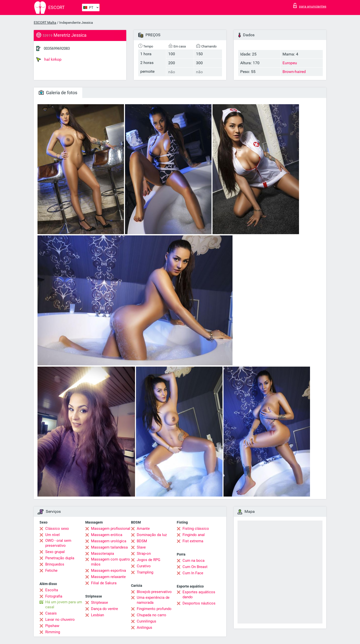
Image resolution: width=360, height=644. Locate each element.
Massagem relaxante (108, 577)
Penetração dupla (60, 558)
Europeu (290, 63)
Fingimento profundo (154, 609)
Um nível (52, 535)
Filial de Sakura (104, 583)
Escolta (52, 590)
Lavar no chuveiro (60, 620)
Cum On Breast (195, 567)
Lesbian (97, 615)
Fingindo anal (194, 535)
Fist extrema (193, 541)
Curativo (144, 566)
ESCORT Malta (45, 22)
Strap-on (144, 554)
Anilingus (144, 628)
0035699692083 (57, 48)
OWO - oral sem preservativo (58, 543)
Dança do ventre (104, 609)
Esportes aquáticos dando (199, 595)
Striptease (99, 603)
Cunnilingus (146, 621)
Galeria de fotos (58, 93)
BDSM (142, 541)
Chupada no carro (151, 615)
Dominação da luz (152, 535)
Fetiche (51, 571)
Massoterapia (102, 554)
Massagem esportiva (108, 571)
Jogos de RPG (148, 560)
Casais (51, 613)
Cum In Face (193, 573)
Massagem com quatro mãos (110, 562)
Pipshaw (52, 626)
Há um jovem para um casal (64, 605)
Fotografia (54, 596)
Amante (143, 529)
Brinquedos (55, 564)
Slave (141, 547)
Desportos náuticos (199, 603)
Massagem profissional (111, 529)
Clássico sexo (57, 529)
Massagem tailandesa (109, 547)
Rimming (53, 632)
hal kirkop (49, 59)
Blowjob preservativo (154, 592)
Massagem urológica (109, 541)
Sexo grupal (55, 552)
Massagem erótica (107, 535)
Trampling (145, 572)
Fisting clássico (196, 529)
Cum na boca (193, 561)
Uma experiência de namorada (153, 600)
